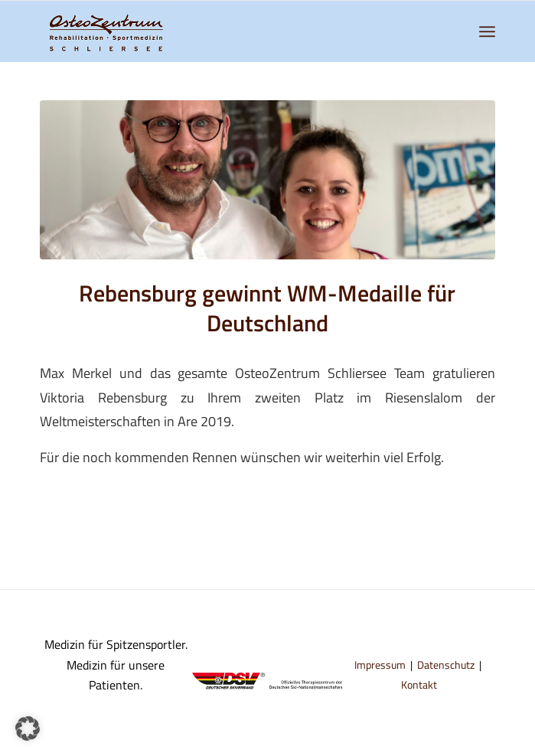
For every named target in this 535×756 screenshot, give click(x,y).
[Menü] (487, 31)
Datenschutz (446, 665)
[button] (28, 728)
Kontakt (419, 684)
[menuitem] (487, 31)
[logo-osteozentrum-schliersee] (222, 31)
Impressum (380, 665)
